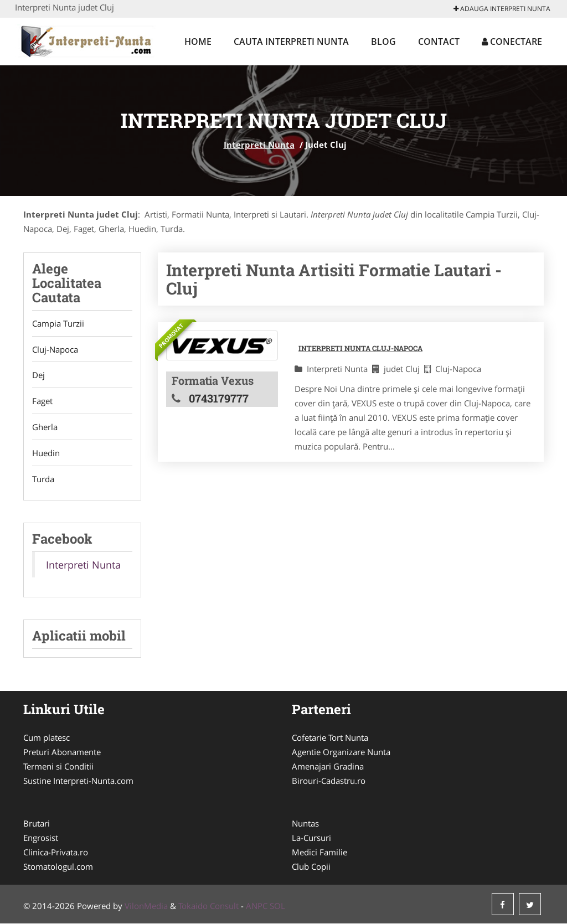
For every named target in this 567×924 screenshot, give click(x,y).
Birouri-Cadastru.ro (329, 781)
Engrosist (41, 838)
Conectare (512, 42)
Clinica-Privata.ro (56, 853)
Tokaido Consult (208, 906)
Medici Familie (319, 853)
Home (198, 42)
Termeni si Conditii (58, 767)
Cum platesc (47, 738)
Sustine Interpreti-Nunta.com (78, 781)
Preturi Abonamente (62, 752)
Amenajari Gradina (328, 767)
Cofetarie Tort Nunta (330, 738)
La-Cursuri (311, 838)
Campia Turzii (58, 323)
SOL (277, 906)
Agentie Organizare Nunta (341, 752)
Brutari (37, 824)
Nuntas (305, 824)
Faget (42, 401)
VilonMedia (146, 906)
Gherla (45, 427)
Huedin (46, 453)
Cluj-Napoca (55, 349)
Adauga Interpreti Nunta (502, 9)
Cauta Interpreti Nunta (291, 42)
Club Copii (311, 867)
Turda (43, 479)
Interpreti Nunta (259, 144)
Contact (439, 42)
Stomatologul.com (58, 867)
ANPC (257, 906)
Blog (383, 42)
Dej (38, 375)
